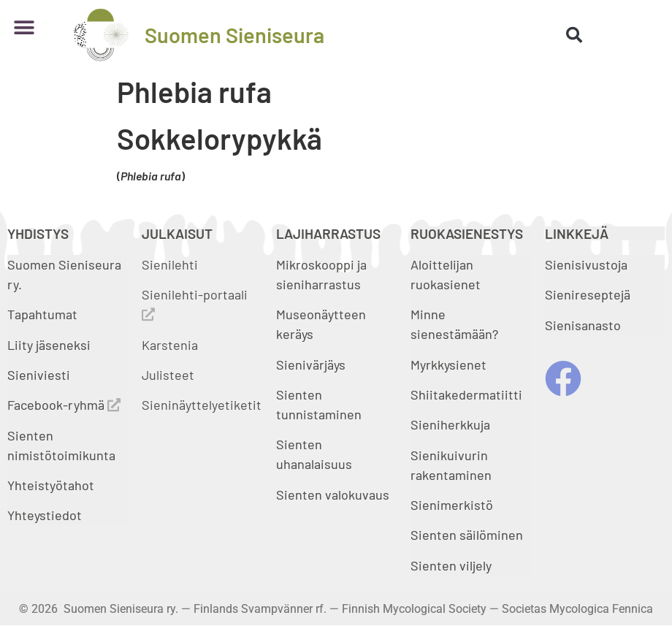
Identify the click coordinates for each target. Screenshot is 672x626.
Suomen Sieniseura (234, 35)
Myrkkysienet (448, 364)
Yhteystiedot (45, 515)
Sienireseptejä (588, 294)
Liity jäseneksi (49, 345)
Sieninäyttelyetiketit (202, 405)
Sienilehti (170, 264)
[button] (24, 27)
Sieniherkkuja (450, 424)
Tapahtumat (42, 314)
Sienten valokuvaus (333, 495)
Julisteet (168, 375)
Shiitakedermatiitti (466, 394)
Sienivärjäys (311, 364)
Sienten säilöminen (467, 535)
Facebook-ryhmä (64, 405)
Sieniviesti (40, 375)
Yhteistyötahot (51, 485)
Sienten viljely (451, 565)
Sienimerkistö (452, 505)
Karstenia (170, 345)
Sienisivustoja (586, 264)
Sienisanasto (583, 325)
